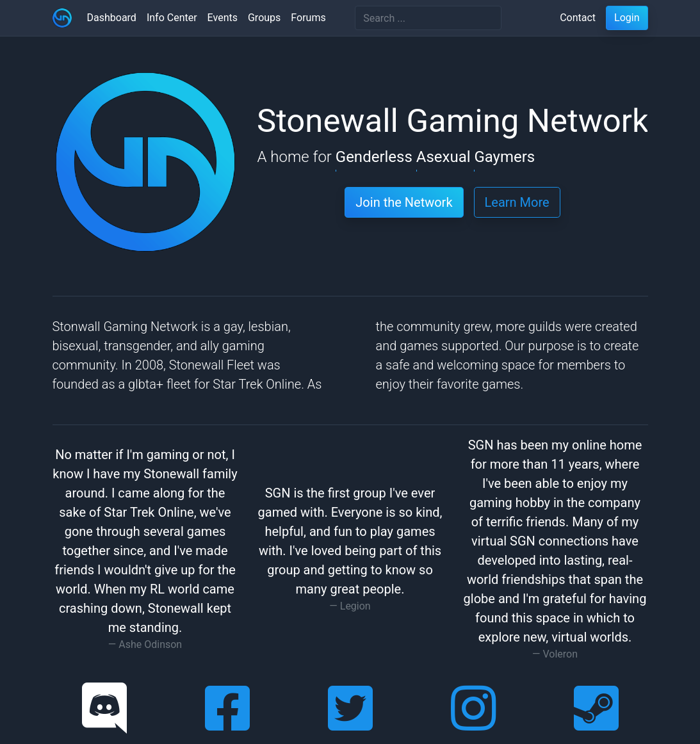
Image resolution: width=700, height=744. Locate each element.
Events (223, 18)
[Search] (428, 18)
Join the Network (404, 202)
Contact (578, 18)
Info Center (172, 18)
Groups (264, 18)
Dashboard (112, 18)
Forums (308, 18)
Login (627, 18)
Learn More (517, 202)
